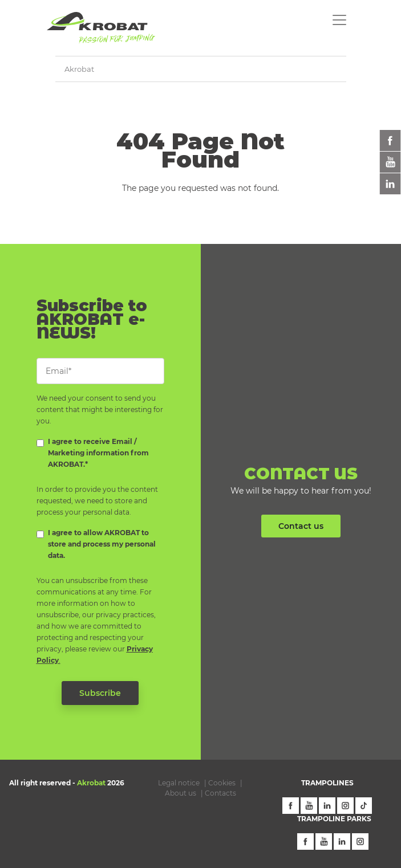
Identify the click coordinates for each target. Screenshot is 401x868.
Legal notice (179, 783)
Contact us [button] (301, 526)
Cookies (222, 783)
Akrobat (79, 69)
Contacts (220, 793)
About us (181, 793)
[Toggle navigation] (339, 20)
